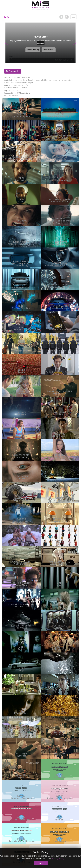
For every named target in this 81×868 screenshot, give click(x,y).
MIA (40, 6)
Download (13, 71)
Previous (6, 43)
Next (75, 43)
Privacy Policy (58, 859)
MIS (7, 17)
